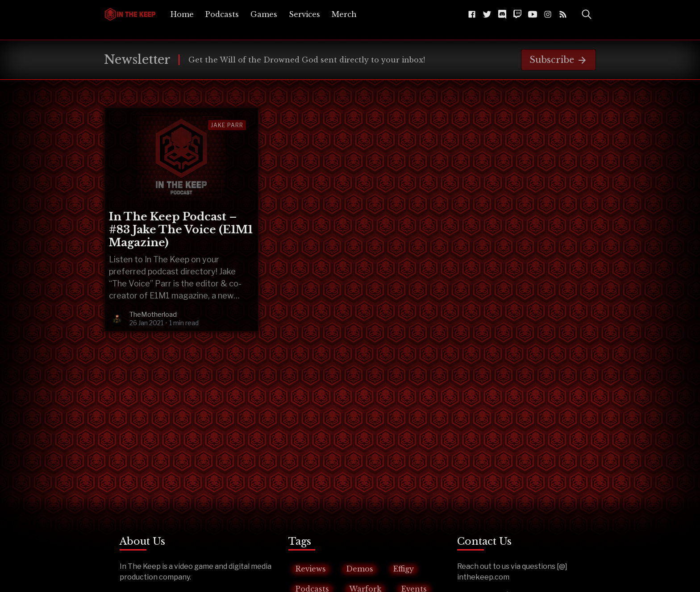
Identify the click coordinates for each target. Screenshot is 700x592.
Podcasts (222, 14)
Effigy (404, 569)
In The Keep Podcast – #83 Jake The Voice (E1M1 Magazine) (181, 230)
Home (182, 14)
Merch (344, 14)
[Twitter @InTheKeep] (487, 14)
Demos (360, 569)
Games (264, 14)
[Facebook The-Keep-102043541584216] (472, 14)
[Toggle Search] (587, 14)
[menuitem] (182, 14)
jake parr (227, 125)
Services (304, 14)
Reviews (311, 569)
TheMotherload (153, 315)
